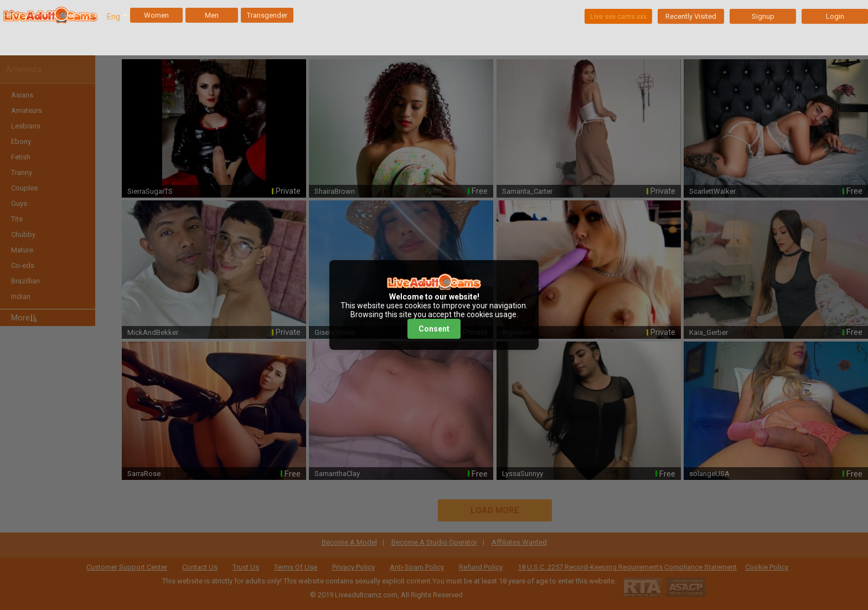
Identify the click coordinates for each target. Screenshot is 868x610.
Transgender (267, 15)
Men (212, 15)
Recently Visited (691, 16)
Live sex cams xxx (618, 16)
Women (156, 15)
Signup (763, 16)
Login (835, 16)
